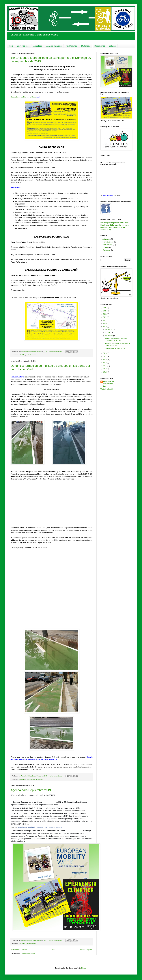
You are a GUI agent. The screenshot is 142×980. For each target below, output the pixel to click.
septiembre (109, 336)
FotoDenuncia (71, 46)
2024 (105, 311)
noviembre (109, 329)
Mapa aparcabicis (108, 195)
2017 (105, 356)
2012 (105, 372)
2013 (105, 369)
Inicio (11, 46)
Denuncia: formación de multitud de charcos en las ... (117, 344)
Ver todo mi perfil (106, 389)
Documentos (100, 46)
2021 (105, 320)
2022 (105, 317)
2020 (105, 323)
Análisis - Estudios (54, 46)
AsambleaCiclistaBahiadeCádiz (108, 384)
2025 (105, 308)
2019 (105, 327)
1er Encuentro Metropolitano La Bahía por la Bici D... (116, 339)
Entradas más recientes (20, 950)
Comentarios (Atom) (28, 954)
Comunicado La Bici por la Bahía (23, 97)
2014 (105, 366)
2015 (105, 363)
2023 (105, 314)
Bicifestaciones (23, 46)
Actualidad (38, 46)
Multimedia (86, 46)
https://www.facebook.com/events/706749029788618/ (40, 827)
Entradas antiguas (85, 950)
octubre (108, 332)
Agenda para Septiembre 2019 (31, 790)
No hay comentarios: (56, 352)
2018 (105, 353)
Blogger (84, 968)
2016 (105, 360)
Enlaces (112, 46)
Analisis (105, 247)
